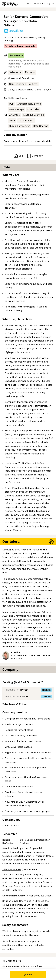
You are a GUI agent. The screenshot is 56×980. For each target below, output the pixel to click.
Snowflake (28, 21)
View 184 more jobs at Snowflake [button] (22, 966)
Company (35, 156)
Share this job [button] (12, 961)
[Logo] (10, 4)
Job (18, 156)
